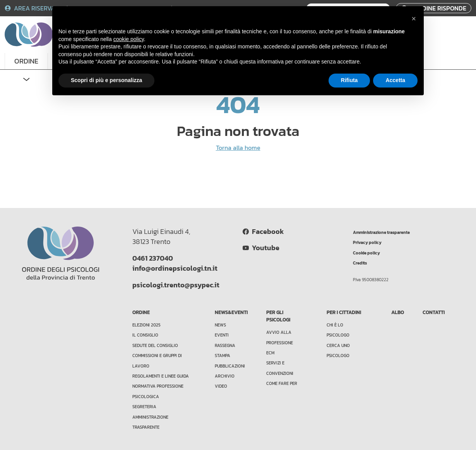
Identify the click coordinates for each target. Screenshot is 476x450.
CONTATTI (434, 312)
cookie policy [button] (129, 39)
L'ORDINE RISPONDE (434, 8)
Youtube (261, 248)
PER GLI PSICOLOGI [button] (278, 316)
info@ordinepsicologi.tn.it (175, 268)
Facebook (263, 232)
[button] (414, 19)
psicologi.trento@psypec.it (176, 285)
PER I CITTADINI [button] (344, 312)
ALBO (398, 312)
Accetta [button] (395, 80)
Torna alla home (238, 148)
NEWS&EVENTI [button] (231, 312)
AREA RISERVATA (34, 8)
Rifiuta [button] (349, 80)
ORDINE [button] (26, 61)
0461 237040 (153, 258)
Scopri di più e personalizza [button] (106, 80)
